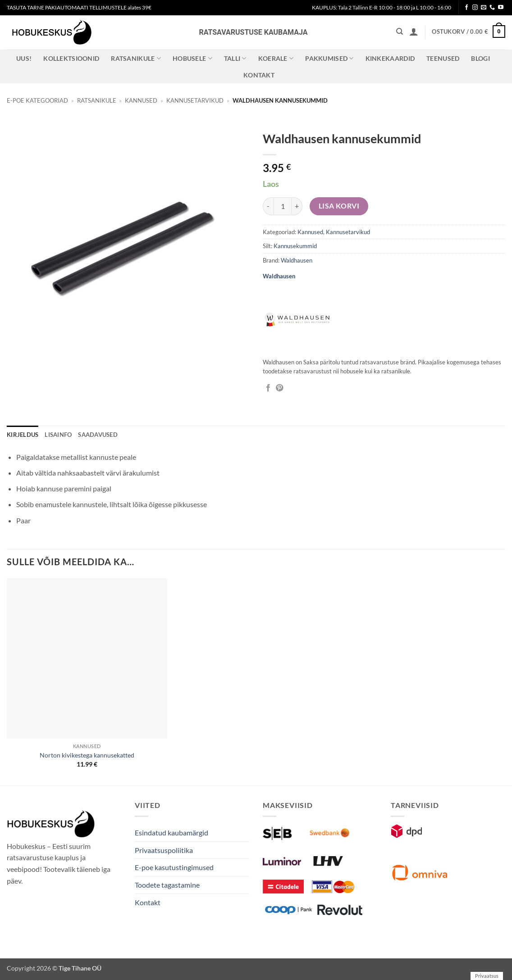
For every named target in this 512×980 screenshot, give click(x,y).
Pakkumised (329, 58)
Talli (235, 58)
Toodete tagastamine (167, 885)
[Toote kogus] (283, 206)
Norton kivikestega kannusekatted (87, 755)
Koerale (276, 58)
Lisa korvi (339, 206)
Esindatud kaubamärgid (171, 833)
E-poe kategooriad (37, 100)
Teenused (443, 58)
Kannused (141, 100)
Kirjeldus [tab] (23, 435)
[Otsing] (400, 32)
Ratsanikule (136, 58)
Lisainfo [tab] (58, 435)
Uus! (24, 58)
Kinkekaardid (390, 58)
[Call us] (492, 8)
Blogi (480, 58)
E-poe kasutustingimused (174, 867)
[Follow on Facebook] (466, 8)
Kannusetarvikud (195, 100)
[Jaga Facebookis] (268, 388)
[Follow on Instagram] (475, 8)
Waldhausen (297, 260)
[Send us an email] (484, 8)
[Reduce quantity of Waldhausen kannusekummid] (268, 206)
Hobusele (192, 58)
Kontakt (259, 75)
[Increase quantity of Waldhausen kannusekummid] (297, 206)
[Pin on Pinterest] (279, 388)
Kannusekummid (295, 246)
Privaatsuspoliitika (164, 850)
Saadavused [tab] (98, 435)
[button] (414, 32)
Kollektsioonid (71, 58)
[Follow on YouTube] (501, 8)
